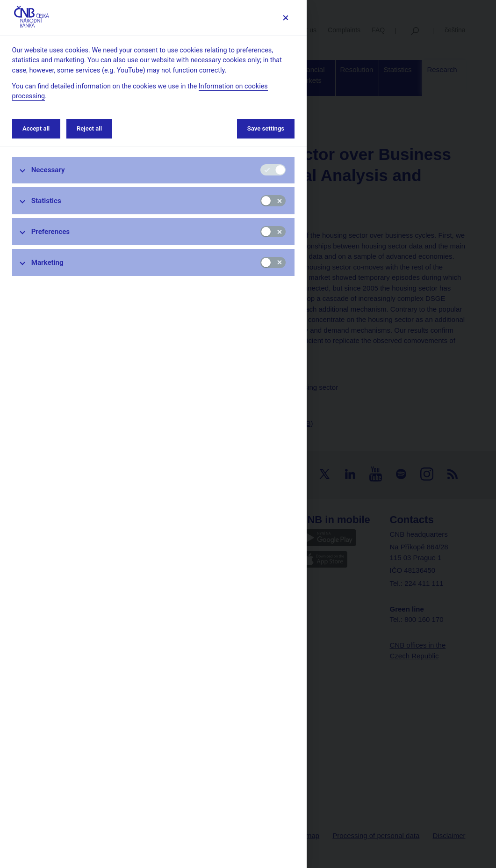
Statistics (46, 201)
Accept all (36, 128)
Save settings (266, 128)
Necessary (48, 170)
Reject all (89, 128)
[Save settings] (285, 18)
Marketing (47, 263)
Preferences (51, 232)
